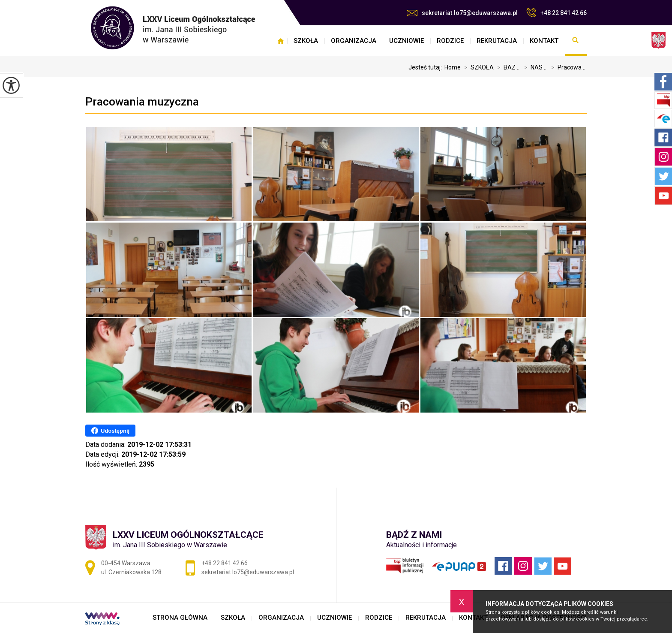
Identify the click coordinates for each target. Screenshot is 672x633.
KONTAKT (544, 41)
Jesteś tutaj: (426, 67)
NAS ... (534, 67)
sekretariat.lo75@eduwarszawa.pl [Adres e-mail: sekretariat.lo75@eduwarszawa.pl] (248, 572)
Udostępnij (110, 431)
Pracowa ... (567, 67)
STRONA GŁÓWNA (281, 41)
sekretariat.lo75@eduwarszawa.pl (462, 13)
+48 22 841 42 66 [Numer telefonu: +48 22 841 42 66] (225, 563)
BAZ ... (507, 67)
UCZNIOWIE (406, 41)
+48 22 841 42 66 (556, 12)
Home (453, 67)
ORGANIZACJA (354, 41)
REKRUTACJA (497, 41)
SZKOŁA (306, 41)
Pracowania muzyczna (142, 102)
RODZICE (450, 41)
